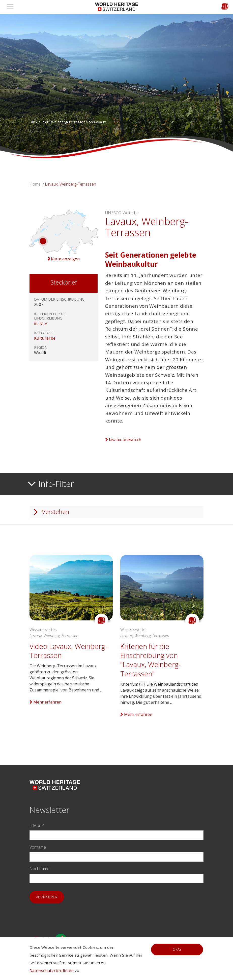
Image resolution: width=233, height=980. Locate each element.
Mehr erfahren (46, 702)
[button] (18, 86)
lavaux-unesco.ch (123, 440)
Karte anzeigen (64, 259)
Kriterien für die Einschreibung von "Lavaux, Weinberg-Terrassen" (151, 660)
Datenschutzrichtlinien (52, 970)
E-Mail (37, 825)
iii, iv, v (40, 323)
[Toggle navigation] (11, 7)
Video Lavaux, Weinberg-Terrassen (68, 651)
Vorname (38, 847)
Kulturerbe (45, 338)
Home (35, 184)
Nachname (39, 869)
